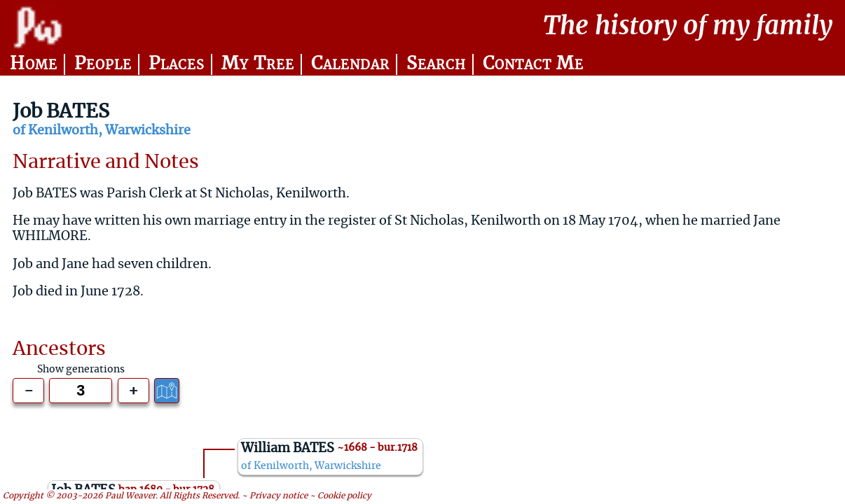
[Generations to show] (81, 391)
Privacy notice (279, 496)
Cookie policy (344, 496)
